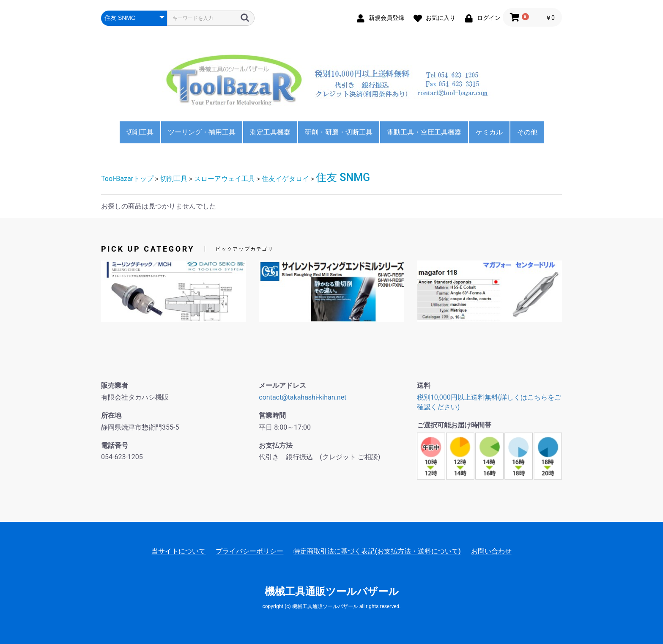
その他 (527, 132)
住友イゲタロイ (285, 179)
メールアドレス (282, 385)
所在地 (111, 415)
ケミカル (489, 132)
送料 (424, 385)
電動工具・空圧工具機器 (424, 132)
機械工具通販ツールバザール (332, 592)
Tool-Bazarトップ (127, 179)
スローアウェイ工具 (225, 179)
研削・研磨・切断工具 (339, 132)
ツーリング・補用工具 (202, 132)
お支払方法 (276, 445)
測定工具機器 (270, 132)
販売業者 (115, 385)
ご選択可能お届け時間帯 (454, 425)
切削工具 (140, 132)
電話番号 (115, 445)
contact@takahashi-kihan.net (303, 397)
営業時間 (272, 415)
